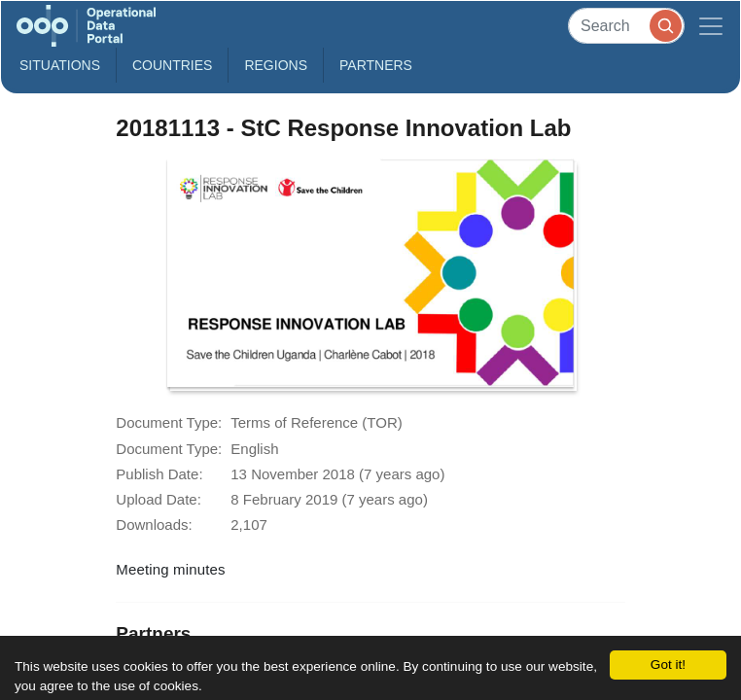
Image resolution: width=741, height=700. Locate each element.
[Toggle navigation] (711, 26)
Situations (60, 65)
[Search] (626, 26)
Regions (276, 65)
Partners (376, 65)
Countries (172, 65)
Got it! (668, 665)
